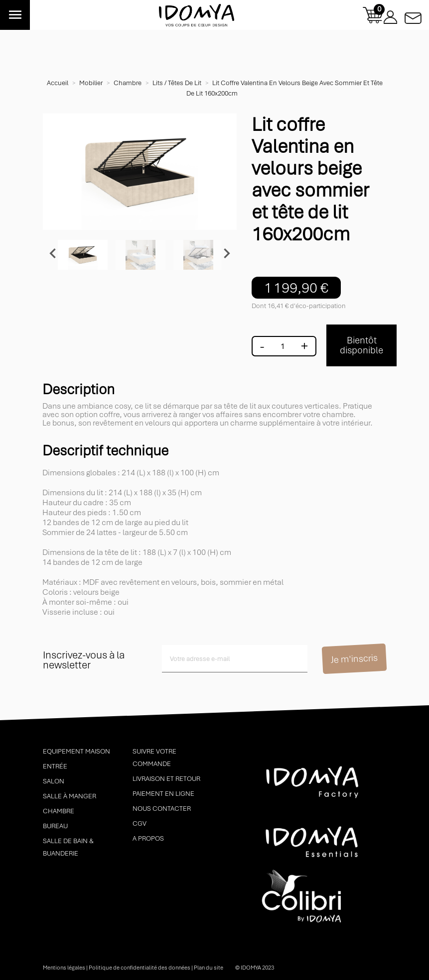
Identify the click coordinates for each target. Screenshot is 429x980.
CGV (140, 823)
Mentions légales (64, 968)
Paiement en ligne (163, 794)
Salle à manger (70, 796)
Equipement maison (76, 751)
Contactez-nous (413, 15)
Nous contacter (162, 809)
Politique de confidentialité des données (140, 968)
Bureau (55, 826)
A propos (148, 838)
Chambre (59, 811)
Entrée (55, 766)
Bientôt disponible (361, 345)
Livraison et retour (166, 779)
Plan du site (209, 968)
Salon (54, 781)
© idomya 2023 (255, 968)
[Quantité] (283, 346)
